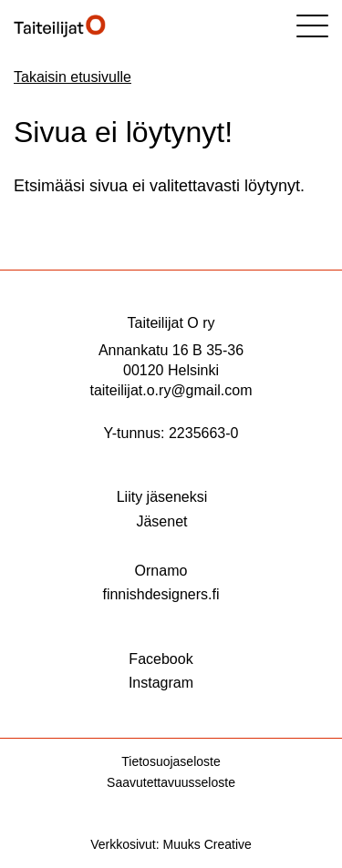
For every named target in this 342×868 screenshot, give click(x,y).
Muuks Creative (207, 844)
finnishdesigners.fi (161, 594)
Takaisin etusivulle (73, 77)
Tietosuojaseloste (171, 761)
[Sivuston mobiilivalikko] (312, 26)
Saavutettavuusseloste (171, 782)
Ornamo (161, 571)
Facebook (161, 659)
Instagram (161, 683)
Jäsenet (161, 521)
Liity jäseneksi (162, 497)
